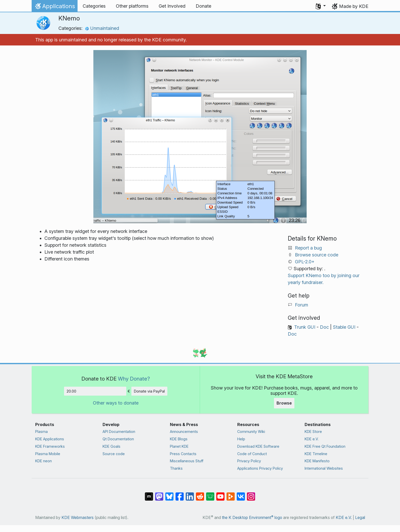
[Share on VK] (241, 494)
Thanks (176, 468)
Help (241, 439)
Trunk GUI (305, 327)
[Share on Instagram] (251, 494)
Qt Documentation (118, 439)
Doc (324, 327)
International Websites (324, 468)
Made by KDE (354, 6)
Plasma (41, 431)
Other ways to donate (116, 403)
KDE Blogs (179, 439)
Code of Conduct (252, 454)
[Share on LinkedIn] (190, 494)
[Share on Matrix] (149, 494)
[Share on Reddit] (200, 494)
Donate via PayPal (149, 391)
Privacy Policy (249, 461)
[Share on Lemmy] (210, 494)
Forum (302, 305)
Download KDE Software (258, 446)
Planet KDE (179, 446)
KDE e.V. (312, 439)
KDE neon (43, 461)
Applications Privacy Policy (260, 468)
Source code (114, 454)
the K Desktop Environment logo (252, 518)
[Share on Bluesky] (169, 494)
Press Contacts (183, 454)
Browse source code (317, 255)
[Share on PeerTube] (231, 494)
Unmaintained (102, 28)
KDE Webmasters (78, 518)
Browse (284, 403)
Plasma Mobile (48, 454)
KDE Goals (111, 446)
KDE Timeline (316, 454)
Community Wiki (251, 431)
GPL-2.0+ (305, 262)
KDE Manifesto (317, 461)
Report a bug (308, 248)
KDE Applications (50, 439)
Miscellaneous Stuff (187, 461)
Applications (54, 7)
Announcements (184, 431)
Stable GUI (344, 327)
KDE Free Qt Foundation (325, 446)
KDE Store (313, 431)
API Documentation (119, 431)
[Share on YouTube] (220, 494)
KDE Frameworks (50, 446)
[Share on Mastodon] (159, 494)
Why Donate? (134, 379)
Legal (360, 518)
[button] (321, 6)
